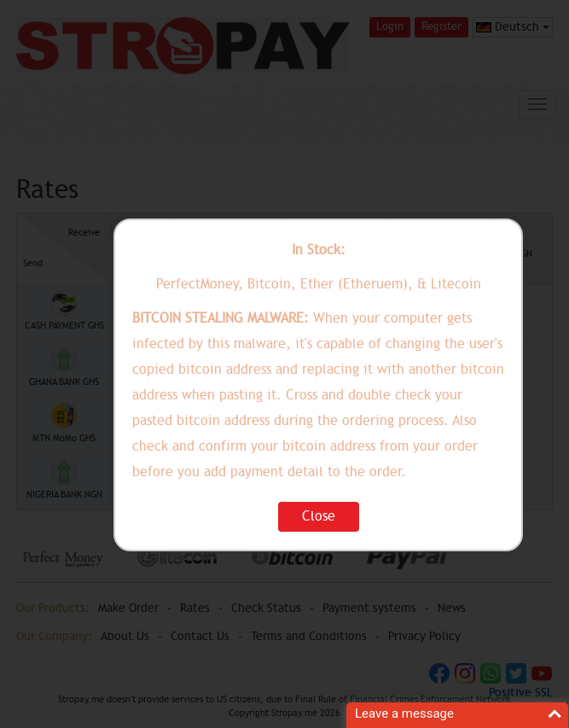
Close (319, 516)
